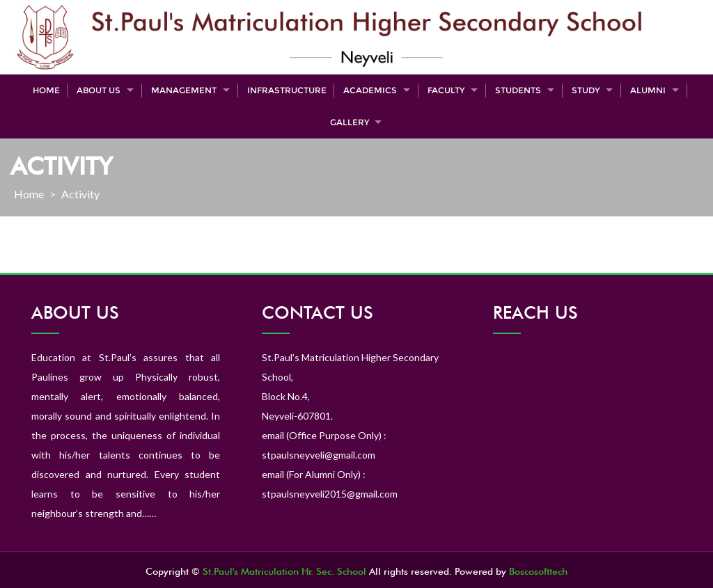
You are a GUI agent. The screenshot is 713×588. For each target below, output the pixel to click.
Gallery (350, 122)
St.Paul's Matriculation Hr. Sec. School (284, 571)
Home (46, 90)
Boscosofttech (538, 571)
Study (586, 90)
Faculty (446, 90)
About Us (99, 90)
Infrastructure (287, 90)
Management (184, 90)
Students (518, 90)
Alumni (648, 90)
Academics (370, 90)
